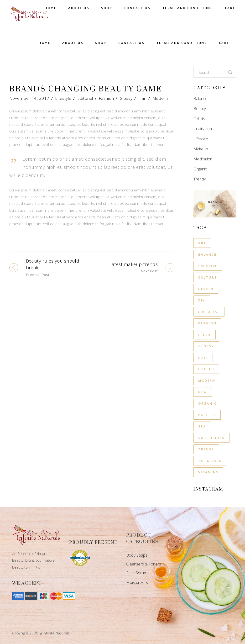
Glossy (126, 98)
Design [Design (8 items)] (206, 289)
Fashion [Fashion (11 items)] (207, 323)
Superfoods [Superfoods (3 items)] (211, 438)
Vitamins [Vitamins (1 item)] (208, 472)
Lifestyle (63, 98)
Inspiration (203, 129)
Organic (200, 169)
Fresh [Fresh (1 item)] (205, 335)
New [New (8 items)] (203, 392)
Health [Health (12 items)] (206, 369)
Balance (201, 98)
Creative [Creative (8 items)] (208, 266)
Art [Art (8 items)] (202, 243)
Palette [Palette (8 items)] (207, 415)
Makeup (201, 149)
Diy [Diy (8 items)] (202, 300)
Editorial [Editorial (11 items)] (209, 312)
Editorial (85, 98)
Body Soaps (137, 555)
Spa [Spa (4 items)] (202, 426)
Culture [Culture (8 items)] (207, 277)
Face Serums (138, 573)
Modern (160, 98)
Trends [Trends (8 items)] (206, 449)
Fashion (106, 98)
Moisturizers (137, 582)
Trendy (200, 179)
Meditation (203, 159)
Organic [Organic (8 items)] (207, 403)
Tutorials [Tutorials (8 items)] (210, 461)
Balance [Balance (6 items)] (207, 254)
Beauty (200, 108)
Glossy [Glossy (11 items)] (206, 346)
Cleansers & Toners (144, 564)
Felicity (199, 119)
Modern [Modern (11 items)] (207, 380)
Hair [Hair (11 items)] (203, 358)
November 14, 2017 (29, 98)
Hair (142, 98)
